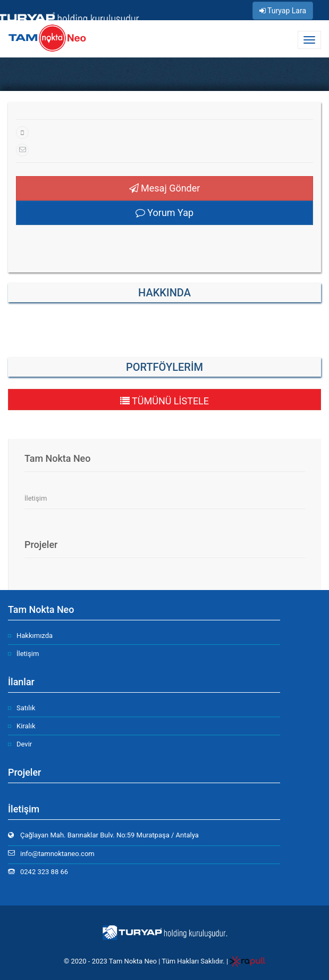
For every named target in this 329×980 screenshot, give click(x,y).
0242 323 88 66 (44, 872)
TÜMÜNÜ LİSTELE (164, 401)
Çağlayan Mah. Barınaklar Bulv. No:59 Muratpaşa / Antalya (109, 835)
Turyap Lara (283, 11)
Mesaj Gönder (165, 188)
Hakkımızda (35, 636)
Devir (24, 744)
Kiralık (26, 726)
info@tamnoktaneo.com (57, 854)
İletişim (36, 498)
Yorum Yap (164, 213)
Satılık (26, 708)
